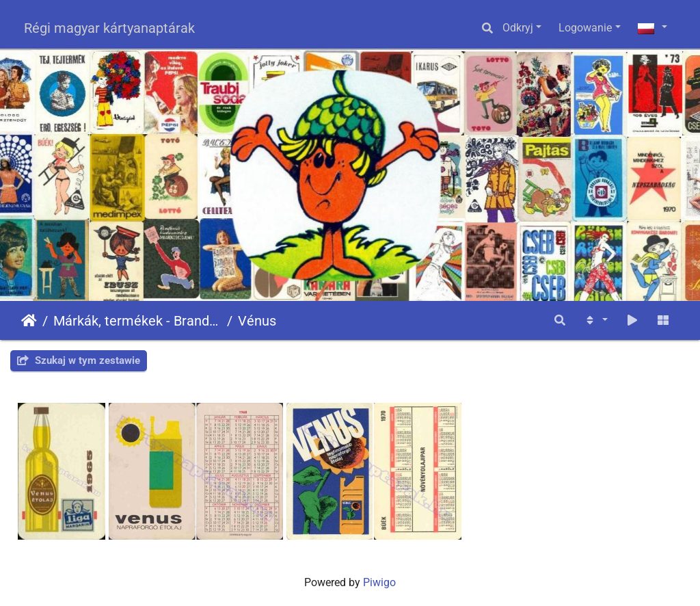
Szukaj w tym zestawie (79, 360)
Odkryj (518, 28)
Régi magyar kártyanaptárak (109, 28)
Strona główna (29, 321)
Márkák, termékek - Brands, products (137, 321)
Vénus (257, 321)
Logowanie (585, 28)
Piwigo (379, 582)
